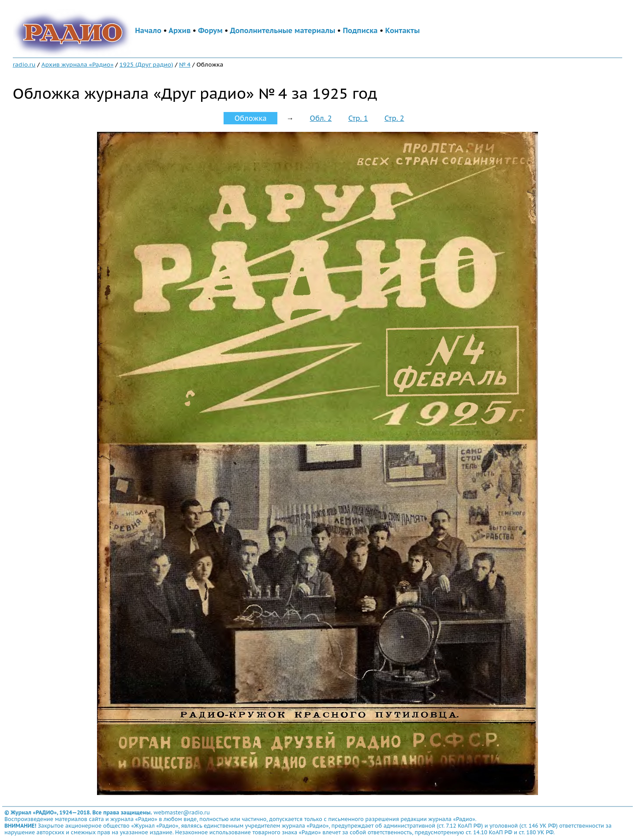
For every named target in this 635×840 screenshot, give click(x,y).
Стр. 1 (358, 118)
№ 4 (185, 64)
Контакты (403, 30)
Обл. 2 (321, 118)
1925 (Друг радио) (146, 64)
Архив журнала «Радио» (78, 64)
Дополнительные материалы (283, 30)
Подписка (360, 30)
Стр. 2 (394, 118)
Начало (148, 30)
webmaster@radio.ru (182, 812)
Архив (179, 30)
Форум (210, 30)
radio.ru (24, 64)
